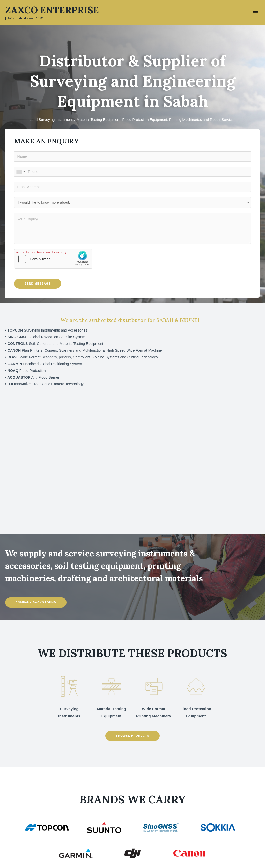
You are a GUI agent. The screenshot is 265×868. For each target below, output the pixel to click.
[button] (255, 12)
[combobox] (20, 172)
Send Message (38, 283)
